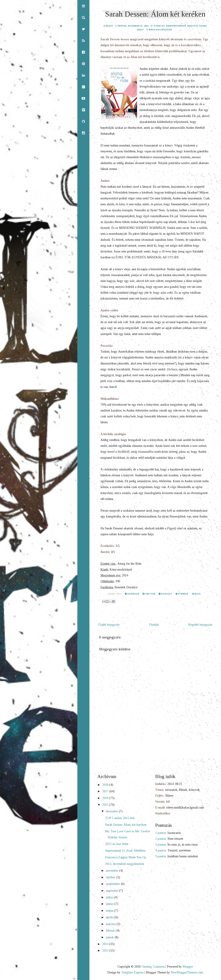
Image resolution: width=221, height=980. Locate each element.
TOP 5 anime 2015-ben (120, 818)
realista (193, 26)
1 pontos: (161, 833)
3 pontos (159, 26)
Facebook (132, 594)
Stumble (182, 594)
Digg (196, 594)
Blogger (188, 967)
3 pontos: (161, 845)
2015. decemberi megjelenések (125, 864)
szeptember (113, 884)
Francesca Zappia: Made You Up (126, 857)
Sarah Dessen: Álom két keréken (155, 14)
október (111, 877)
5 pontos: (161, 856)
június (110, 904)
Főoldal (154, 625)
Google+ (165, 594)
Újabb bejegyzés (109, 625)
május (110, 911)
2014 (106, 944)
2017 (106, 791)
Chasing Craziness (153, 967)
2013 (106, 951)
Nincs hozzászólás (160, 30)
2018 (106, 785)
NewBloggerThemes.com (187, 972)
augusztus (112, 891)
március (111, 924)
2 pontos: (161, 839)
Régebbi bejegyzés (200, 625)
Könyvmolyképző (176, 26)
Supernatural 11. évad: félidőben (125, 851)
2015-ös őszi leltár (117, 844)
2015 (106, 805)
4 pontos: (161, 850)
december (112, 811)
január (110, 937)
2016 (106, 798)
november (112, 871)
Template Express (132, 972)
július (110, 897)
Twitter (149, 594)
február (111, 931)
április (110, 917)
